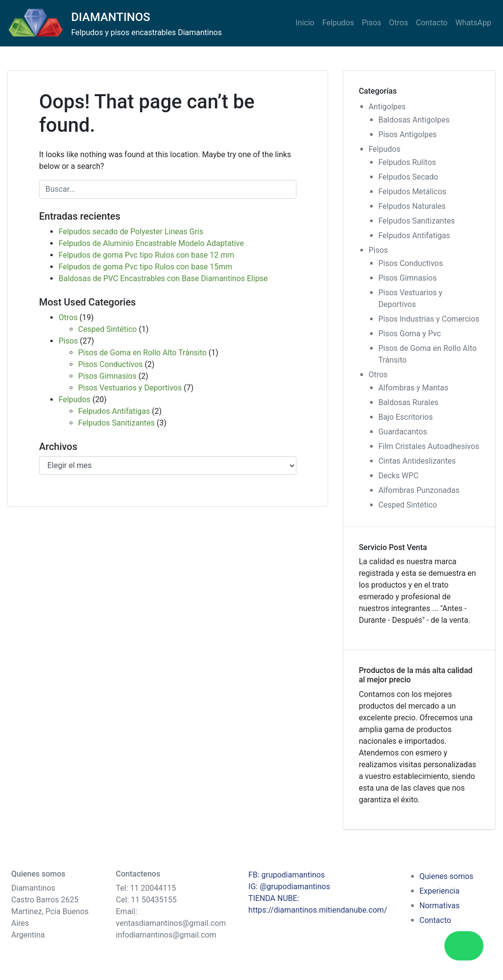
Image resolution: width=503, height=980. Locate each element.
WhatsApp (473, 23)
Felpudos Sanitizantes (116, 423)
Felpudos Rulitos (407, 162)
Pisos (372, 23)
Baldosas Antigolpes (414, 120)
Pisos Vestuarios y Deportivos (130, 388)
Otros (399, 23)
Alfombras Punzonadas (419, 490)
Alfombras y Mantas (413, 388)
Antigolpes (387, 107)
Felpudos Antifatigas (114, 411)
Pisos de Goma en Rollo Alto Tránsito (142, 353)
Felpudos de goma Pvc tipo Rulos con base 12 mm (147, 255)
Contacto (432, 23)
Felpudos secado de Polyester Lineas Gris (131, 232)
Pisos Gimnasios (107, 376)
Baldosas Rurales (409, 402)
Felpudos (338, 23)
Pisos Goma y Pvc (410, 334)
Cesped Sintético (107, 329)
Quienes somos (447, 876)
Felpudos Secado (408, 177)
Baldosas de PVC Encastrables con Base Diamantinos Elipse (163, 278)
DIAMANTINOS (111, 17)
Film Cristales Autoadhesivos (429, 446)
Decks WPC (398, 476)
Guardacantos (403, 432)
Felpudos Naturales (412, 206)
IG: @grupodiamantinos (289, 887)
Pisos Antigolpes (408, 134)
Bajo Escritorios (406, 417)
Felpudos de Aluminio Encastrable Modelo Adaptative (151, 243)
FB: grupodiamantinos (287, 875)
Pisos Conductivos (110, 364)
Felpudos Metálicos (412, 192)
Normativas (440, 906)
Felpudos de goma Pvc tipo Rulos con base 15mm (146, 267)
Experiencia (440, 891)
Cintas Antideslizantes (417, 461)
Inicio (305, 23)
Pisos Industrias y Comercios (429, 319)
